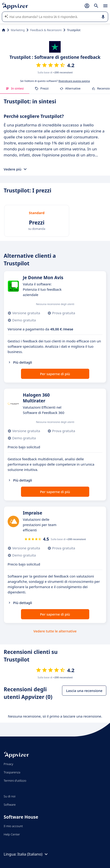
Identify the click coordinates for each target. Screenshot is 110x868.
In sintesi (15, 88)
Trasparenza (12, 772)
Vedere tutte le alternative (55, 631)
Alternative (70, 88)
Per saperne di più (55, 374)
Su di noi (10, 796)
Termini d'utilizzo (15, 781)
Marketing (18, 30)
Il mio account (13, 826)
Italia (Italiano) (33, 854)
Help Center (12, 834)
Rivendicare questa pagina (74, 81)
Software (10, 805)
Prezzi (42, 88)
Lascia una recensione (84, 691)
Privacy (8, 764)
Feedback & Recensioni (46, 30)
